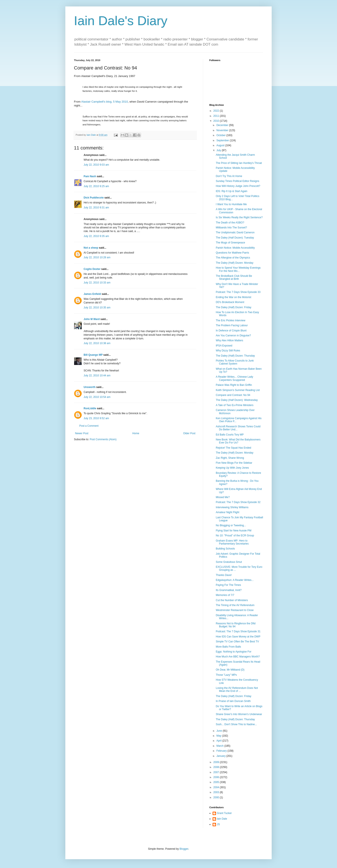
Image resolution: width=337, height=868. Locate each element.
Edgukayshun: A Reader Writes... (235, 580)
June (220, 731)
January (221, 756)
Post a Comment (89, 426)
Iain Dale (222, 819)
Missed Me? (223, 497)
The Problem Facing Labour (232, 325)
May (219, 736)
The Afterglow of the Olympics (233, 258)
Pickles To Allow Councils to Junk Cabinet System (235, 362)
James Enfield (92, 294)
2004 (217, 787)
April (219, 741)
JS (218, 824)
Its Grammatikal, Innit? (229, 590)
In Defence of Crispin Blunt (231, 331)
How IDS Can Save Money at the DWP (238, 637)
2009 (217, 762)
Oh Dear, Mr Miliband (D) (230, 670)
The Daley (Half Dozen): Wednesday (237, 400)
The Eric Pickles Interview (231, 320)
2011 (217, 116)
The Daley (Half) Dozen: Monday (235, 263)
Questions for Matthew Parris (232, 253)
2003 (217, 792)
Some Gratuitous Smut (229, 562)
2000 (217, 797)
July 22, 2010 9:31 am (96, 208)
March (220, 746)
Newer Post (82, 433)
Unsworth (90, 387)
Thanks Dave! (224, 575)
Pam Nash (90, 176)
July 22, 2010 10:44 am (97, 376)
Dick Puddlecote (94, 198)
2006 (217, 777)
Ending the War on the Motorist (234, 297)
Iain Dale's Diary (121, 21)
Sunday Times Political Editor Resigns (237, 181)
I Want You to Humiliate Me (231, 204)
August (221, 145)
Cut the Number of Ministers (232, 600)
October (221, 135)
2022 (217, 111)
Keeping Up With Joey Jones (232, 468)
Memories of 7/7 (225, 595)
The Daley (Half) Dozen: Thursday (235, 356)
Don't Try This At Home (229, 176)
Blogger (184, 849)
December (223, 125)
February (222, 751)
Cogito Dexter (92, 269)
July (219, 150)
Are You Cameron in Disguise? (233, 336)
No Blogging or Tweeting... (231, 525)
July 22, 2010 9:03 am (96, 165)
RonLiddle (90, 408)
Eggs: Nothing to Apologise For (234, 652)
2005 (217, 782)
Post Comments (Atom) (103, 439)
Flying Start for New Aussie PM (234, 531)
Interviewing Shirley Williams (232, 507)
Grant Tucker (224, 813)
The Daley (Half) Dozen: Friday (234, 307)
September (223, 140)
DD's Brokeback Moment (230, 302)
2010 (217, 121)
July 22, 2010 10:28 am (97, 257)
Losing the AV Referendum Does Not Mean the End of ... (237, 689)
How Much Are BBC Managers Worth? (238, 657)
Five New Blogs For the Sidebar (234, 463)
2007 (217, 772)
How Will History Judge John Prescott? (238, 186)
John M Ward (92, 319)
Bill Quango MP (93, 355)
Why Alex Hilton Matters (229, 340)
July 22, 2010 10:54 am (97, 397)
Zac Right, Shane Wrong (230, 458)
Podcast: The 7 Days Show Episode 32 (238, 502)
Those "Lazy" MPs (226, 675)
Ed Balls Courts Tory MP (230, 435)
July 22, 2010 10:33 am (97, 283)
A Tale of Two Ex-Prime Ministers (235, 405)
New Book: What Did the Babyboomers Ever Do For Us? (238, 441)
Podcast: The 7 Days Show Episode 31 (238, 631)
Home (136, 433)
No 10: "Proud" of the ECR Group (235, 536)
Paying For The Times (228, 585)
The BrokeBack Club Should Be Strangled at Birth (234, 277)
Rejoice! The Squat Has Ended (234, 448)
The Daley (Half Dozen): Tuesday (235, 238)
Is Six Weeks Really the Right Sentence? (239, 217)
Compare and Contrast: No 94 (233, 395)
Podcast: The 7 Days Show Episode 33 (238, 292)
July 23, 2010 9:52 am (96, 418)
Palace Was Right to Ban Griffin (234, 385)
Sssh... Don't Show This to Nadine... (236, 724)
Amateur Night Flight (227, 512)
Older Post (189, 433)
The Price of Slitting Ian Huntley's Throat (239, 163)
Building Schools (225, 549)
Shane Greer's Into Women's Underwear (239, 714)
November (223, 130)
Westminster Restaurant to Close (235, 610)
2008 (217, 767)
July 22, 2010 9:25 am (96, 186)
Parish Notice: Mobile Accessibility (235, 248)
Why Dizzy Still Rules (228, 351)
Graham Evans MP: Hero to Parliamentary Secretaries (232, 542)
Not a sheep (91, 248)
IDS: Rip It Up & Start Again (232, 191)
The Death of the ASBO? (230, 223)
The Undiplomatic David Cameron (235, 232)
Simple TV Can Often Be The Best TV (237, 642)
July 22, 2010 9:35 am (96, 236)
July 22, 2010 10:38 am (97, 343)
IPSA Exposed (224, 346)
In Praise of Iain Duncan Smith (233, 701)
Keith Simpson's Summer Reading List (238, 390)
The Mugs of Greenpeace (230, 243)
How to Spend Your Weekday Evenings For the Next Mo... (238, 269)
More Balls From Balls (228, 647)
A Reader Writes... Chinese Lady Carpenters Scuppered (234, 378)
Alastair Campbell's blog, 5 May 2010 (105, 102)
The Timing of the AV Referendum (235, 605)
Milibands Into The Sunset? (231, 228)
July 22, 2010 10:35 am (97, 308)
